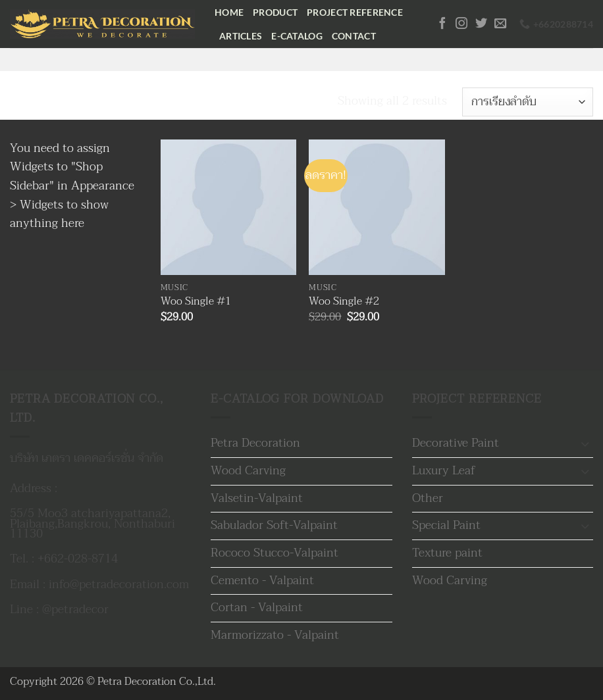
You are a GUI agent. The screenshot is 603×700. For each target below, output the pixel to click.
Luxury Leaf (444, 471)
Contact (354, 36)
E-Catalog (297, 36)
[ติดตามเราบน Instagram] (461, 24)
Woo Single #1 (196, 302)
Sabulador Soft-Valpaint (274, 525)
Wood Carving (248, 471)
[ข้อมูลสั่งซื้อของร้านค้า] (528, 102)
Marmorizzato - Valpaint (275, 635)
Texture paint (447, 553)
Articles (241, 36)
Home (229, 12)
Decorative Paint (456, 443)
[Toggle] (585, 444)
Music (98, 101)
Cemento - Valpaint (262, 581)
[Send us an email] (500, 24)
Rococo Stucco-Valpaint (275, 553)
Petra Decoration (255, 443)
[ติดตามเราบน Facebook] (442, 24)
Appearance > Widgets (72, 195)
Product (275, 12)
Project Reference (355, 12)
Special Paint (446, 525)
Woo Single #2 (344, 302)
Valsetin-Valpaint (257, 498)
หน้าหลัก (33, 101)
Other (428, 498)
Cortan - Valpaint (257, 608)
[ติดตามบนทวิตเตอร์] (481, 24)
